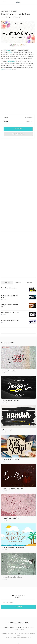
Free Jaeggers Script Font (11, 400)
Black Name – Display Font (10, 313)
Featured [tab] (30, 283)
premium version (6, 70)
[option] (18, 32)
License (13, 627)
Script (15, 11)
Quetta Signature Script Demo (12, 577)
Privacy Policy (29, 627)
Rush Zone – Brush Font (9, 288)
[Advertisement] (18, 93)
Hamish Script (7, 430)
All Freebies (5, 11)
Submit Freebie (20, 629)
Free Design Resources (19, 623)
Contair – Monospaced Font (10, 320)
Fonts (10, 11)
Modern (9, 50)
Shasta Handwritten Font (11, 518)
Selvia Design (12, 61)
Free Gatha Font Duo (9, 371)
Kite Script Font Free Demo (11, 459)
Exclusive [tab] (19, 283)
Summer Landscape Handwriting (13, 548)
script (10, 52)
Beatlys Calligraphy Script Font (13, 489)
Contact (20, 627)
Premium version (18, 134)
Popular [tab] (7, 283)
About (6, 627)
